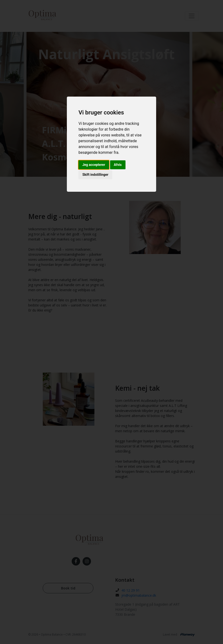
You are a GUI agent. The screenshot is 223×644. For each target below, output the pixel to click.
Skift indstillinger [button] (95, 175)
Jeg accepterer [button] (94, 165)
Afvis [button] (118, 165)
